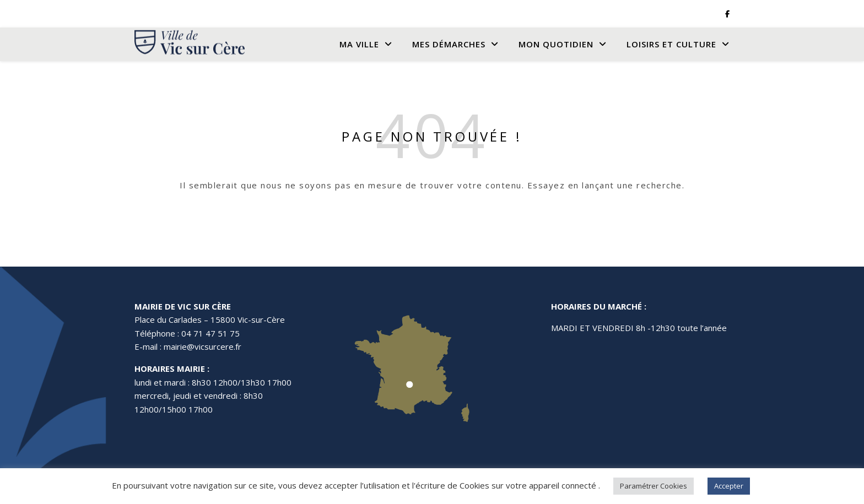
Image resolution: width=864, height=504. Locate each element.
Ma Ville (359, 44)
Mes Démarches (449, 44)
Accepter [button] (729, 486)
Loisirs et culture (671, 44)
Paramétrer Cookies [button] (654, 486)
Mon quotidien (556, 44)
